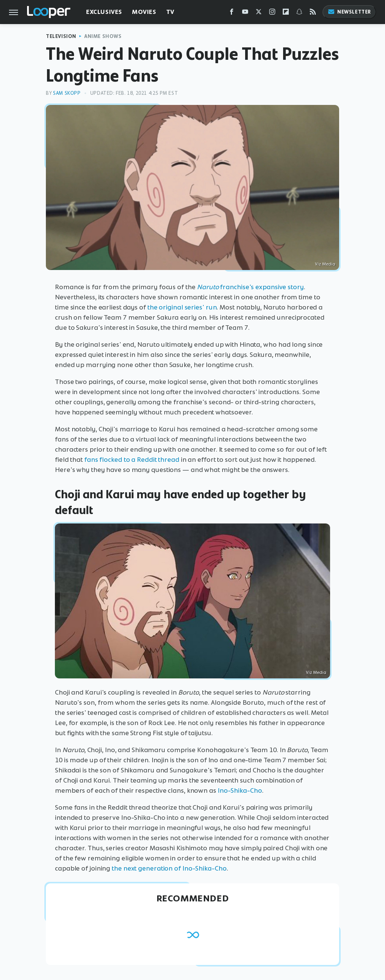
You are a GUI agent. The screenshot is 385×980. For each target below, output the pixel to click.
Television (61, 36)
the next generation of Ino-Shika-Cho (169, 868)
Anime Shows (103, 36)
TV (170, 12)
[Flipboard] (286, 13)
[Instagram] (272, 13)
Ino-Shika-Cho (240, 790)
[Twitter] (259, 13)
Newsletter (349, 12)
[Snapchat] (299, 13)
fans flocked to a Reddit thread (132, 460)
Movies (144, 12)
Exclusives (104, 12)
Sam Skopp (67, 93)
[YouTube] (245, 13)
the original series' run (182, 307)
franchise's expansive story (250, 287)
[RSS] (313, 13)
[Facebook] (232, 13)
